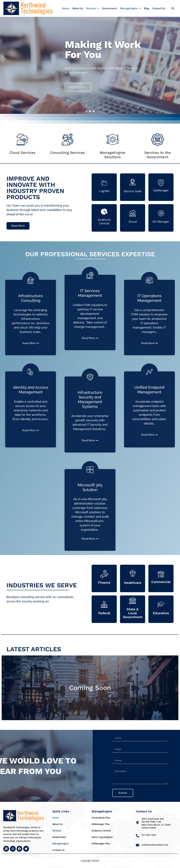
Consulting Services (67, 153)
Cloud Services (22, 153)
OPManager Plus (101, 843)
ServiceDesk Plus (101, 818)
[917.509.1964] (138, 836)
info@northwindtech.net (155, 845)
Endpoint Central (101, 831)
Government (109, 8)
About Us (78, 8)
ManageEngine (130, 8)
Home (66, 8)
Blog (147, 8)
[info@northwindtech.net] (138, 845)
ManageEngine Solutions (112, 155)
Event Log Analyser (102, 837)
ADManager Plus (101, 824)
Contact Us (159, 8)
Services (93, 8)
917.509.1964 (149, 835)
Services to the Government (158, 155)
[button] (93, 8)
